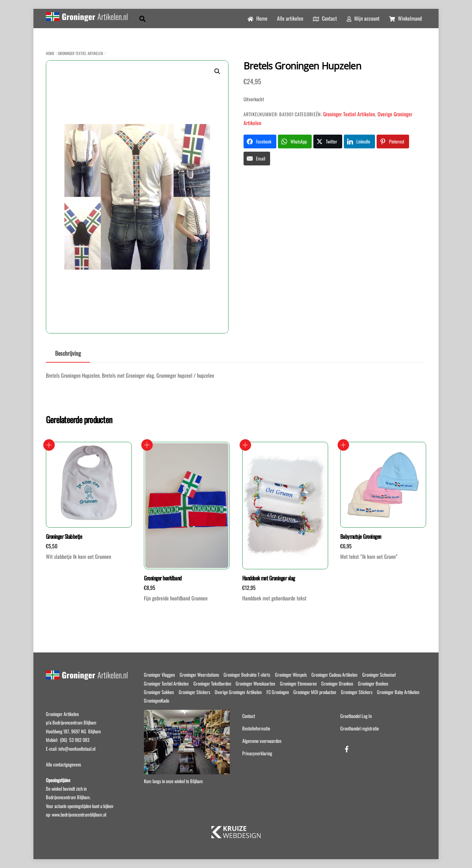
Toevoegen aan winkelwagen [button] (49, 445)
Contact (325, 18)
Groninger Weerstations (199, 675)
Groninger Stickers (194, 692)
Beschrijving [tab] (68, 353)
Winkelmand (405, 18)
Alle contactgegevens (63, 764)
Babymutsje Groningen (361, 537)
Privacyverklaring (257, 753)
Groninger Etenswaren (298, 683)
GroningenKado (157, 700)
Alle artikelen (290, 18)
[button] (217, 71)
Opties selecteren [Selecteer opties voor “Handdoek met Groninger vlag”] (245, 445)
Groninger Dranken (337, 683)
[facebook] (347, 748)
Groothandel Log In (356, 716)
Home (257, 18)
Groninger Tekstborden (212, 683)
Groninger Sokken (159, 692)
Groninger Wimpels (291, 675)
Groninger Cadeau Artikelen (334, 675)
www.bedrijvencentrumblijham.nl (79, 814)
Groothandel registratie (360, 728)
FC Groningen (278, 692)
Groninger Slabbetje (64, 537)
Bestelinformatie (256, 728)
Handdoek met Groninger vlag (269, 578)
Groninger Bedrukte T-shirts (247, 675)
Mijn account (363, 18)
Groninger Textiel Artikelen (80, 53)
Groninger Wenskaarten (255, 683)
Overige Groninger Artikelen (238, 692)
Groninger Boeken (373, 683)
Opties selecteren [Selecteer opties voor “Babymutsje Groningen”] (343, 445)
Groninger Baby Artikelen (398, 692)
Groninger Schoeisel (379, 675)
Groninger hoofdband (163, 578)
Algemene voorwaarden (262, 741)
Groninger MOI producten (315, 692)
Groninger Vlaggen (159, 675)
